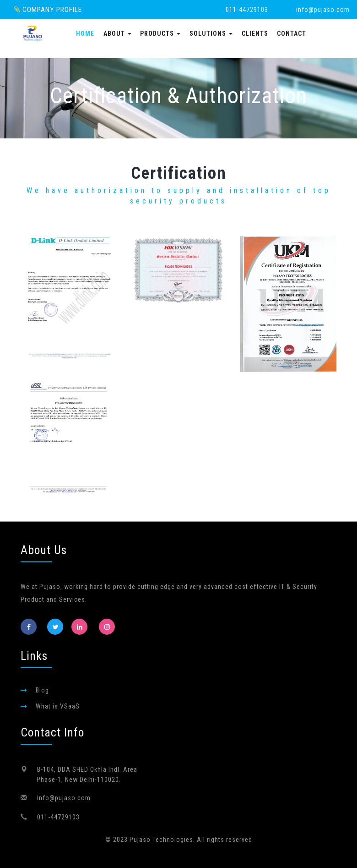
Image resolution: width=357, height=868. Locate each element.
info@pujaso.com (323, 10)
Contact (292, 33)
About (117, 33)
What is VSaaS (58, 706)
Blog (42, 690)
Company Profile (48, 10)
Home (85, 33)
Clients (255, 33)
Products (160, 33)
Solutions (211, 33)
